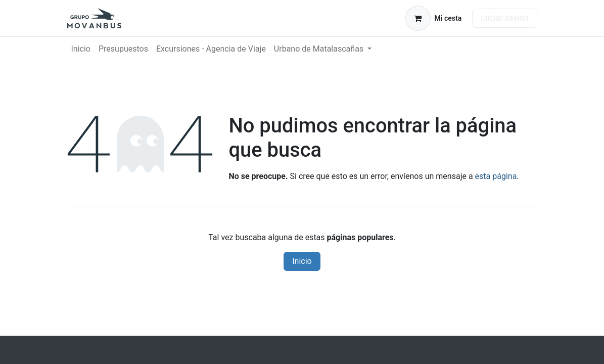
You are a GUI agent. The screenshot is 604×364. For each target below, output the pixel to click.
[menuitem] (81, 49)
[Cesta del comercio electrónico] (434, 18)
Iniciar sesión (504, 18)
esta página (496, 176)
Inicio (302, 261)
